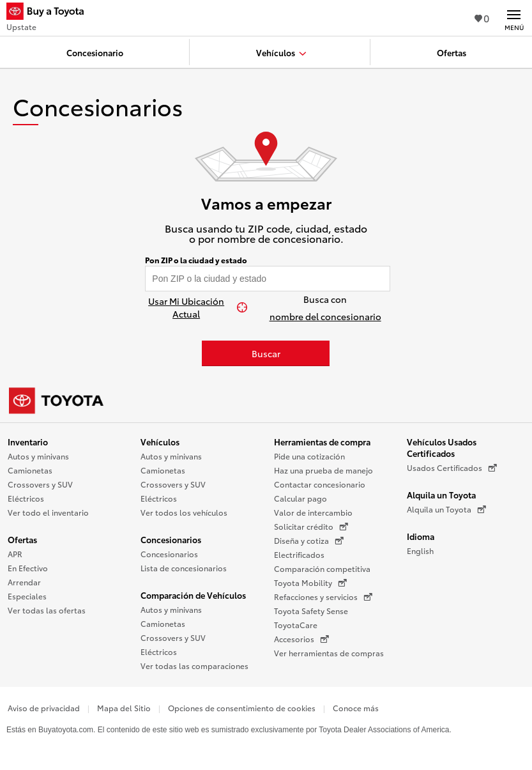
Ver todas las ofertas (47, 610)
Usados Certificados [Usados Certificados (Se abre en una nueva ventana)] (452, 468)
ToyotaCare (296, 625)
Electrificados (299, 554)
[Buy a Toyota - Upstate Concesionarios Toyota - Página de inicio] (50, 13)
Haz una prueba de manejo (323, 470)
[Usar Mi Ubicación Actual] (193, 307)
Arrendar (24, 582)
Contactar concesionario (320, 484)
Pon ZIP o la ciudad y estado (196, 260)
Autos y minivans (38, 456)
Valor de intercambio (313, 512)
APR (15, 554)
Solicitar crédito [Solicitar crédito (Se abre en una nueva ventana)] (311, 527)
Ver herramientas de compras (329, 653)
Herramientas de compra (322, 442)
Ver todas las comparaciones (194, 666)
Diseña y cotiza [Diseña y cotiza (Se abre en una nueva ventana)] (309, 541)
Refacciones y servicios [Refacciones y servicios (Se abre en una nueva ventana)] (323, 597)
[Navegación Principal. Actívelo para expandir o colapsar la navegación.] (514, 18)
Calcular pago (300, 498)
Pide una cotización (309, 456)
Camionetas (30, 470)
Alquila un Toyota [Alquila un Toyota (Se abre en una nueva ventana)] (446, 509)
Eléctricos (26, 498)
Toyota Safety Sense (311, 611)
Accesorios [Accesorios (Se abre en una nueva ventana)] (301, 639)
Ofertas (22, 539)
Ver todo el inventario (48, 512)
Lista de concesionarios (184, 568)
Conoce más (356, 708)
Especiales (27, 596)
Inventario (28, 442)
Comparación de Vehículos (193, 595)
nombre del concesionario (325, 316)
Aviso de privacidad (44, 708)
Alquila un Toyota (441, 495)
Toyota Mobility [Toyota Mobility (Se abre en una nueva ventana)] (310, 583)
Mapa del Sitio (124, 708)
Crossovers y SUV (40, 484)
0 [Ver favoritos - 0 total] (482, 18)
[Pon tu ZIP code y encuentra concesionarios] (268, 279)
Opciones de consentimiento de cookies (242, 708)
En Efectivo (28, 568)
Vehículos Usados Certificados (442, 447)
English (420, 551)
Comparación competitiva (322, 568)
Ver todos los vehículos (184, 512)
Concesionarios (171, 539)
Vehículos (160, 442)
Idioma (421, 536)
